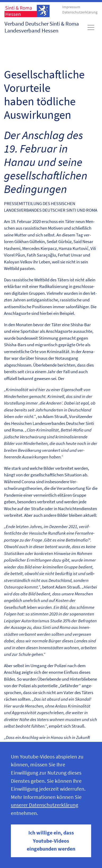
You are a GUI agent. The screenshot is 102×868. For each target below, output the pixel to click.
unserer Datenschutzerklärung (45, 805)
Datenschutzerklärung (80, 12)
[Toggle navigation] (91, 27)
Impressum (71, 7)
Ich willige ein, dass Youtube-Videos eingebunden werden (51, 841)
